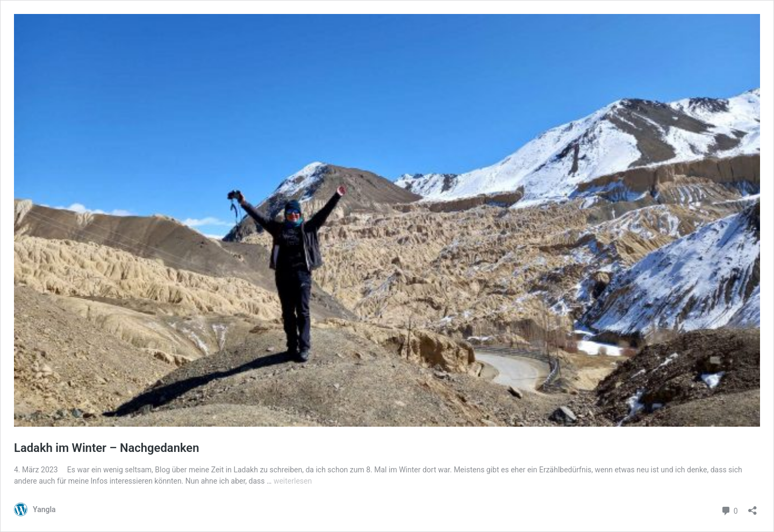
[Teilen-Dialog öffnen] (752, 507)
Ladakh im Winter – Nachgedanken (106, 448)
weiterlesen (293, 481)
